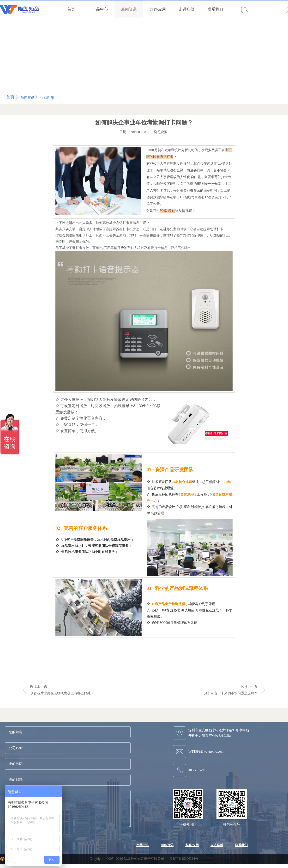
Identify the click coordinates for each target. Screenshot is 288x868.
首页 (71, 9)
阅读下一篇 (231, 690)
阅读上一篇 (62, 690)
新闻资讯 (28, 97)
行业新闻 (47, 97)
